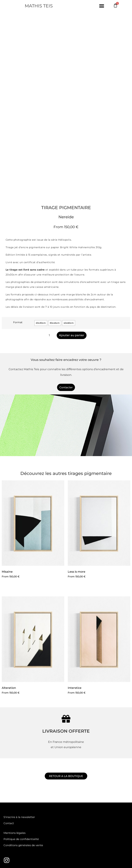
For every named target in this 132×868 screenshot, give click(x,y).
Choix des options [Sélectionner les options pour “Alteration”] (17, 702)
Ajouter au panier (72, 335)
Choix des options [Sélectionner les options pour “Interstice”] (83, 702)
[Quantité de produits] (51, 335)
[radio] (41, 323)
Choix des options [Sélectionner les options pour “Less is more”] (83, 586)
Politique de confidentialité (21, 839)
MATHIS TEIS (39, 6)
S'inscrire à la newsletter (19, 817)
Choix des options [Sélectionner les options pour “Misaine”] (17, 586)
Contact (9, 823)
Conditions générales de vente (23, 845)
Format (18, 322)
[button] (102, 6)
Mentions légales (14, 833)
